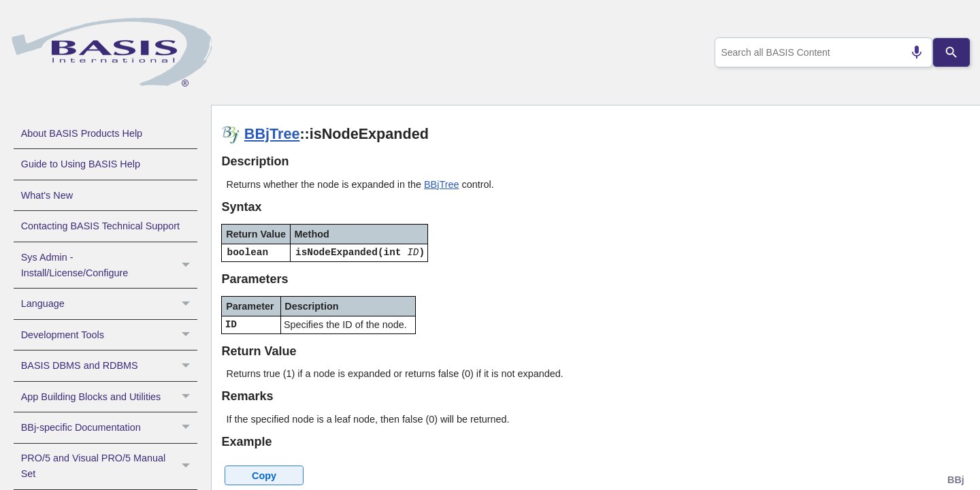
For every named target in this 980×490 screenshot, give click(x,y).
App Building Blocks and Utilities (109, 397)
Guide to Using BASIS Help (81, 164)
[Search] (951, 52)
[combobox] (821, 52)
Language (109, 304)
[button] (187, 265)
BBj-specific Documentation (109, 427)
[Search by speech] (911, 52)
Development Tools (109, 335)
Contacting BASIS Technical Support (100, 226)
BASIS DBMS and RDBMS (109, 365)
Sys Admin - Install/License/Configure (109, 265)
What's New (47, 195)
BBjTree (272, 134)
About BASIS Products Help (82, 133)
